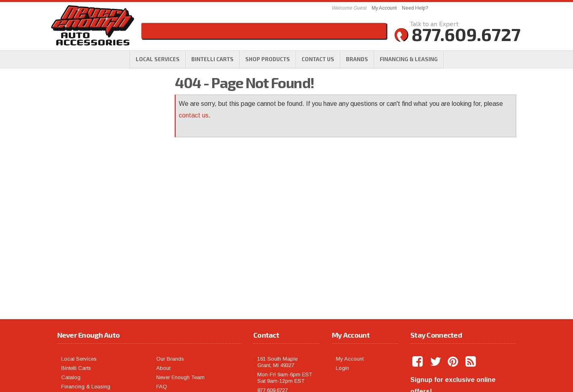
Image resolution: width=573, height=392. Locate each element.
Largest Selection (102, 129)
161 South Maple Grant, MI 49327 (277, 292)
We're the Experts (102, 93)
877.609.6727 (93, 213)
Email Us (87, 198)
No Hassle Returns (102, 149)
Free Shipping (95, 113)
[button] (268, 59)
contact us (194, 115)
